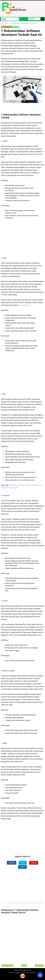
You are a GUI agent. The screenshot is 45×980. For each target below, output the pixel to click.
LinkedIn (22, 867)
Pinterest (34, 863)
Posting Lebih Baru (7, 965)
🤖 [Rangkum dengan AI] (40, 975)
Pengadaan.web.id (27, 970)
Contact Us (18, 973)
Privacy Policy (25, 973)
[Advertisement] (23, 239)
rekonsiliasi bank (24, 305)
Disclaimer (33, 973)
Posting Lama (39, 965)
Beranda (24, 965)
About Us (12, 973)
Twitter (23, 863)
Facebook (12, 863)
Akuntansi (16, 27)
